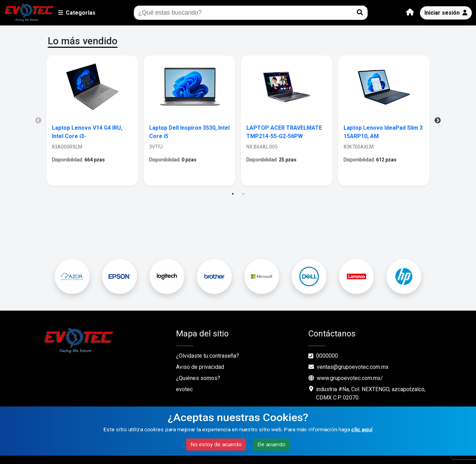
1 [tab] (233, 194)
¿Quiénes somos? (198, 378)
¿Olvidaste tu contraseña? (208, 356)
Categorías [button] (77, 13)
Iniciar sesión (446, 13)
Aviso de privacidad (200, 367)
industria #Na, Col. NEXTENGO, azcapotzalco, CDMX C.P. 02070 (371, 393)
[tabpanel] (92, 121)
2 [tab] (243, 194)
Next (438, 121)
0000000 (327, 356)
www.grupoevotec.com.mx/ (346, 378)
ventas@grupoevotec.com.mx (348, 367)
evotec (184, 389)
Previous (38, 121)
